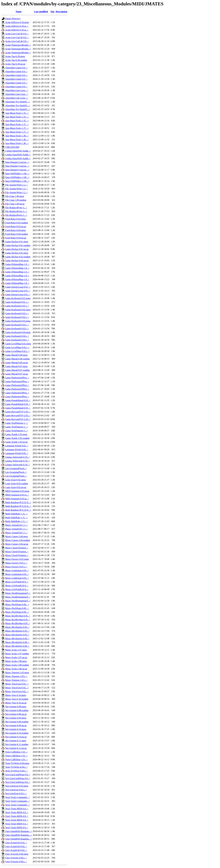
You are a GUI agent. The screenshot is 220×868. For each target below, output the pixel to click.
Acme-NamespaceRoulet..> (18, 45)
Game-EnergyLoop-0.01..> (18, 287)
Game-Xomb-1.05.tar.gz (16, 442)
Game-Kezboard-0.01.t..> (17, 306)
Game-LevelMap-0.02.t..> (17, 351)
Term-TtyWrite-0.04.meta (17, 763)
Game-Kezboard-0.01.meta (18, 298)
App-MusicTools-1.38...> (17, 136)
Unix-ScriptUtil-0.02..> (16, 843)
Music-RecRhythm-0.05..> (18, 616)
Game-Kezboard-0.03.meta (18, 321)
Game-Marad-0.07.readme (17, 370)
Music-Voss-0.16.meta (16, 695)
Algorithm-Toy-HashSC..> (18, 102)
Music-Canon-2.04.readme (18, 540)
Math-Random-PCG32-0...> (18, 502)
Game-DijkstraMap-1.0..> (17, 264)
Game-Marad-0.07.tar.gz (17, 374)
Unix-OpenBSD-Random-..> (19, 831)
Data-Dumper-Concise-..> (17, 162)
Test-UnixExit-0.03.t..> (16, 793)
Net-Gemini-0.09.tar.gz (16, 725)
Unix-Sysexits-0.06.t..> (16, 862)
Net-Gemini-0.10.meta (16, 729)
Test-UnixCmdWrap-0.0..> (18, 775)
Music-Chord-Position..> (17, 548)
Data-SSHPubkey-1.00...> (17, 174)
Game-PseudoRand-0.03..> (18, 400)
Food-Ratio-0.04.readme (17, 234)
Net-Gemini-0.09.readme (17, 722)
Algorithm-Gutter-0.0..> (16, 68)
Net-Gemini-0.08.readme (17, 710)
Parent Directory (13, 19)
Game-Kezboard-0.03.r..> (17, 325)
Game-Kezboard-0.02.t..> (17, 317)
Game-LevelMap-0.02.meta (18, 344)
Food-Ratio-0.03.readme (17, 223)
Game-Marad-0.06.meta (16, 355)
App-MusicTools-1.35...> (17, 113)
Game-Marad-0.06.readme (17, 359)
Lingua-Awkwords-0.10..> (17, 457)
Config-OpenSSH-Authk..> (18, 151)
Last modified (41, 12)
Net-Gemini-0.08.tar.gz (16, 714)
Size (53, 12)
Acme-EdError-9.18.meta (17, 22)
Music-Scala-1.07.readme (17, 654)
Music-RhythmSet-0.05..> (17, 627)
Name (19, 12)
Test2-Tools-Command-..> (17, 797)
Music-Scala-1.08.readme (17, 665)
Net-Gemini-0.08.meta (16, 707)
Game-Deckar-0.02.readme (18, 257)
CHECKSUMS (12, 147)
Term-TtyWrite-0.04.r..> (16, 767)
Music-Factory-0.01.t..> (16, 567)
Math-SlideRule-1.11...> (16, 514)
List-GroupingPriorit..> (16, 468)
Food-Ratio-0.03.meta (15, 219)
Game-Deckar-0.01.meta (17, 242)
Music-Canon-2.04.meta (16, 536)
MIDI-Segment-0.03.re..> (17, 495)
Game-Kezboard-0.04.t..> (17, 340)
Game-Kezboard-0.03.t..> (17, 329)
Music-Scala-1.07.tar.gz (16, 657)
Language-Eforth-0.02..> (17, 446)
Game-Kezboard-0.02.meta (18, 310)
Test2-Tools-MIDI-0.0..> (17, 809)
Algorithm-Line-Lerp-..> (17, 90)
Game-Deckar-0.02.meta (17, 253)
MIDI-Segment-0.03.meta (17, 491)
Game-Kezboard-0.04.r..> (17, 336)
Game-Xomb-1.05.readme (17, 438)
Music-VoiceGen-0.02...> (17, 684)
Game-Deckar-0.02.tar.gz (17, 260)
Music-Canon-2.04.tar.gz (17, 544)
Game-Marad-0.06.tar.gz (17, 363)
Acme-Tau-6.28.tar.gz (15, 64)
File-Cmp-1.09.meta (15, 196)
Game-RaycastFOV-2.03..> (18, 412)
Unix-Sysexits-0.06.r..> (16, 858)
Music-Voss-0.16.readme (17, 699)
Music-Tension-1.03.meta (17, 673)
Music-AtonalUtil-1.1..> (16, 525)
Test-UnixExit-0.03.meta (17, 786)
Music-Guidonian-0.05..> (17, 570)
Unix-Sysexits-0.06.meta (17, 854)
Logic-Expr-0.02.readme (17, 484)
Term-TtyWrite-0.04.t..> (16, 771)
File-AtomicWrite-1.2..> (16, 185)
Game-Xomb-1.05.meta (16, 434)
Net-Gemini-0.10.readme (17, 733)
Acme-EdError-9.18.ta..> (17, 30)
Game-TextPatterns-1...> (17, 423)
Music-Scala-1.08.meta (16, 661)
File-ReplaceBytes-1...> (16, 208)
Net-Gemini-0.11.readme (17, 744)
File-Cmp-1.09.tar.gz (15, 204)
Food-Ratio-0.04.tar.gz (16, 238)
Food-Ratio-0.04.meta (15, 230)
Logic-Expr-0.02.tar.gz (16, 487)
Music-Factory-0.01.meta (17, 559)
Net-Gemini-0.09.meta (16, 718)
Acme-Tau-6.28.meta (15, 56)
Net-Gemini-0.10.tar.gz (16, 737)
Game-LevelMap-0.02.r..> (17, 347)
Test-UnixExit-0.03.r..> (16, 790)
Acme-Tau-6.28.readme (16, 60)
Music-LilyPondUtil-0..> (17, 582)
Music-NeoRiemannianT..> (18, 593)
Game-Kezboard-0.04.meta (18, 332)
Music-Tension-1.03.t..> (16, 680)
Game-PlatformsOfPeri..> (17, 378)
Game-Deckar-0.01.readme (18, 245)
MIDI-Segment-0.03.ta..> (17, 499)
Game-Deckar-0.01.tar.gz (17, 249)
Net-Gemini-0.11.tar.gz (16, 748)
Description (61, 12)
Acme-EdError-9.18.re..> (17, 26)
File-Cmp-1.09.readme (16, 200)
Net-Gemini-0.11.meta (16, 741)
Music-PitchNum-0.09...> (17, 604)
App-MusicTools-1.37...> (17, 124)
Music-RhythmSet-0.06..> (17, 638)
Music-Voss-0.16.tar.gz (16, 703)
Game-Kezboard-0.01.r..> (17, 302)
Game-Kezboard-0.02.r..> (17, 313)
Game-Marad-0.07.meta (16, 366)
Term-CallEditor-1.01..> (16, 752)
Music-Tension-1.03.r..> (16, 676)
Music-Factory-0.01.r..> (16, 563)
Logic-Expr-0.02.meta (15, 480)
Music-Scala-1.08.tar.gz (16, 669)
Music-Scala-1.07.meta (16, 650)
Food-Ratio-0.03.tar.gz (16, 226)
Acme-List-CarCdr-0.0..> (17, 34)
